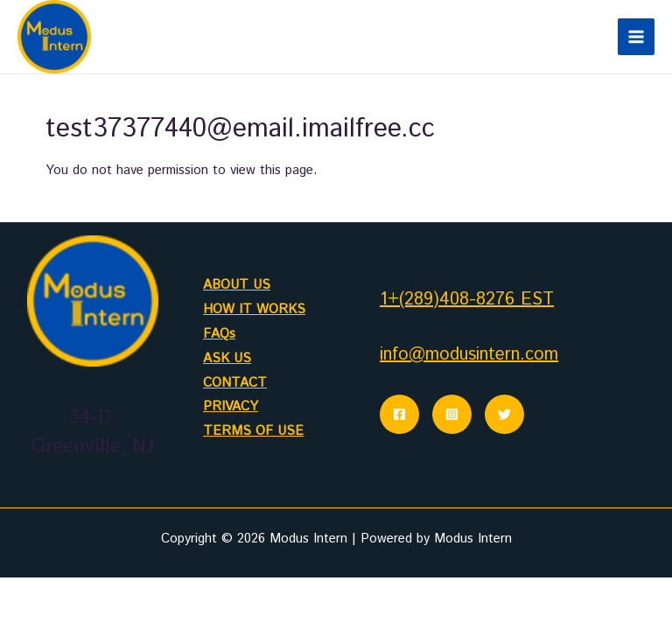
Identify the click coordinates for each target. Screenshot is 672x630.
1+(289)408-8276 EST (467, 300)
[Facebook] (399, 414)
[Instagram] (452, 414)
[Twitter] (504, 414)
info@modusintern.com (469, 355)
